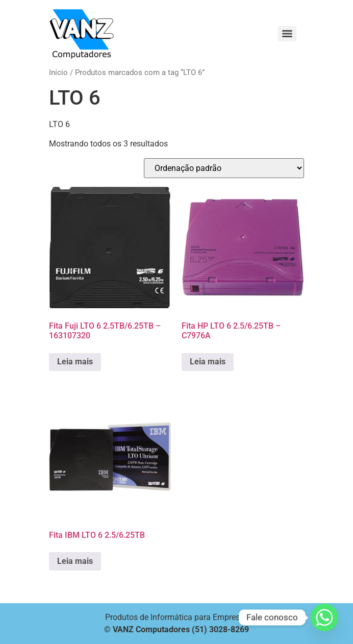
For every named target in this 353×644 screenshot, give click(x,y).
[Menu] (287, 34)
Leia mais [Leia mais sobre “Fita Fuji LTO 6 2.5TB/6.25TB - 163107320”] (75, 362)
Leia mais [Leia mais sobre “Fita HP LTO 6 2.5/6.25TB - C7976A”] (208, 362)
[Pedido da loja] (224, 168)
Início (58, 72)
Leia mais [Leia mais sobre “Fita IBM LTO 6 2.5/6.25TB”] (75, 561)
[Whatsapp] (324, 617)
